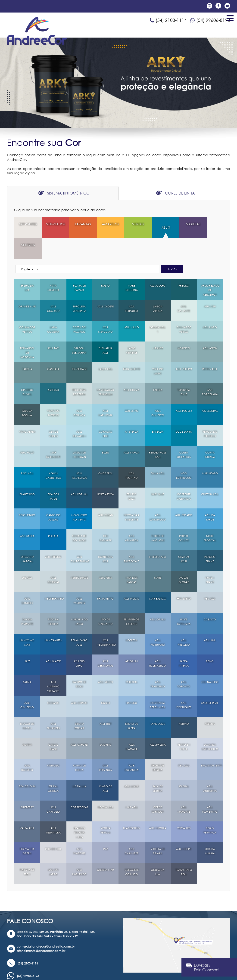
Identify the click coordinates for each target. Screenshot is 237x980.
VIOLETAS (184, 224)
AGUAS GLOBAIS (184, 559)
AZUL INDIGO (131, 580)
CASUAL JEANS (53, 726)
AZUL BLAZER (53, 643)
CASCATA (53, 348)
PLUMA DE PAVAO (79, 267)
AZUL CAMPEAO (27, 685)
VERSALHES (184, 807)
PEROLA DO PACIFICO (210, 413)
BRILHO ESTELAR (79, 705)
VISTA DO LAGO (158, 351)
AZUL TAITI (53, 327)
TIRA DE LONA (27, 768)
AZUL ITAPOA (132, 434)
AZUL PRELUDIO (184, 622)
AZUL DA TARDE (210, 497)
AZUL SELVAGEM (79, 413)
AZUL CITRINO (79, 685)
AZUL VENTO (106, 661)
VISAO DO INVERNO (53, 392)
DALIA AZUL (158, 453)
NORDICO (184, 327)
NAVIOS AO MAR (27, 622)
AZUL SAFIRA (27, 515)
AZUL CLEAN (106, 494)
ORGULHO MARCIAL (27, 538)
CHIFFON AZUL (210, 476)
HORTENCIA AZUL (105, 538)
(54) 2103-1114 (168, 20)
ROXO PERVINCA (210, 810)
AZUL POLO (27, 432)
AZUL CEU (210, 286)
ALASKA (27, 724)
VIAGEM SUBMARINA (79, 330)
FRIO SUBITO (184, 578)
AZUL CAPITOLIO (53, 789)
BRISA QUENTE (131, 351)
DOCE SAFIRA (184, 413)
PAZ (106, 828)
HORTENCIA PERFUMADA (158, 685)
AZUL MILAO (132, 307)
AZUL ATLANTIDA (131, 518)
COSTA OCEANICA (184, 434)
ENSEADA (158, 411)
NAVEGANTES (54, 620)
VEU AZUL (210, 578)
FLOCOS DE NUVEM (27, 705)
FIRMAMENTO (106, 578)
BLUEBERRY (27, 787)
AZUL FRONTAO (131, 455)
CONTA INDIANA (210, 434)
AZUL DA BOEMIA (27, 392)
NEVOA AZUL (106, 789)
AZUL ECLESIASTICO (159, 643)
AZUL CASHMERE (132, 831)
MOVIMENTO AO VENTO (80, 497)
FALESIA (158, 369)
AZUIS (158, 228)
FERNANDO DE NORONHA (27, 332)
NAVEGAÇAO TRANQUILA (106, 372)
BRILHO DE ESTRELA (158, 747)
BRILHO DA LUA (27, 267)
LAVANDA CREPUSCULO (210, 726)
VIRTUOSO (53, 745)
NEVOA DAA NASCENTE (131, 497)
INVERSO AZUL (158, 538)
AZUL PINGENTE (79, 831)
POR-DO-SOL (53, 831)
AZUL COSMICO (53, 288)
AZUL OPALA (158, 601)
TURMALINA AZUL (105, 330)
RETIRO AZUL (210, 348)
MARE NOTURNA (132, 267)
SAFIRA (27, 661)
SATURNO (106, 724)
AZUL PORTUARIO (158, 622)
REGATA (53, 515)
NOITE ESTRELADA (184, 601)
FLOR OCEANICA (131, 747)
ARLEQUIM (131, 640)
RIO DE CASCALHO (106, 601)
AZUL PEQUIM (184, 392)
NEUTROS (210, 224)
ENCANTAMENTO (212, 745)
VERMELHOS (55, 224)
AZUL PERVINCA (105, 747)
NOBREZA (131, 620)
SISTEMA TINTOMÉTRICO (64, 193)
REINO (210, 640)
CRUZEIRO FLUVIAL (27, 372)
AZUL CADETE (105, 288)
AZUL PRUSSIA (158, 726)
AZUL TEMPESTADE (79, 455)
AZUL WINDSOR (79, 580)
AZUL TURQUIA (158, 810)
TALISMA (27, 348)
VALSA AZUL (27, 807)
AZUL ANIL (210, 620)
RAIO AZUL (27, 453)
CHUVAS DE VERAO (184, 309)
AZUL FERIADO (184, 497)
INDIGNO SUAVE (210, 538)
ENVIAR (172, 248)
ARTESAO (53, 369)
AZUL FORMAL (79, 476)
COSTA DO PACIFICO (79, 309)
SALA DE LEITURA (158, 768)
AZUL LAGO (210, 307)
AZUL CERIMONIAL (106, 643)
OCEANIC (53, 682)
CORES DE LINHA (176, 193)
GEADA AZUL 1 (158, 309)
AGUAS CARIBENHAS (53, 455)
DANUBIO (132, 682)
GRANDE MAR (27, 288)
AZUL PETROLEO (132, 288)
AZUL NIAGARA (131, 726)
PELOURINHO (27, 494)
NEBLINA (210, 703)
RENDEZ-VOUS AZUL (158, 434)
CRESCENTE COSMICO (132, 851)
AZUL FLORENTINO (210, 789)
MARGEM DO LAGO (79, 601)
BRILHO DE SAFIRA (132, 705)
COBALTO (210, 599)
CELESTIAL (132, 661)
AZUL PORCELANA (210, 372)
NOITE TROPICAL (210, 518)
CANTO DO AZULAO (53, 497)
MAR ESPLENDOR (53, 434)
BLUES (105, 432)
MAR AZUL (132, 787)
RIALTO (106, 265)
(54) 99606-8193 (210, 20)
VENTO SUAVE (79, 559)
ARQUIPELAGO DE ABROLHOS (211, 269)
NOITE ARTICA (105, 476)
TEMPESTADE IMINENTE (131, 601)
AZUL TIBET (106, 703)
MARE (158, 557)
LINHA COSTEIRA (53, 309)
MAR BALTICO (158, 580)
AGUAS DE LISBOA (79, 747)
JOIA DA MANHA (210, 831)
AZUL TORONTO (184, 664)
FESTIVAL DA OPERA (27, 831)
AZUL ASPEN (210, 327)
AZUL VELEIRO (184, 351)
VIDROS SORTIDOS (158, 789)
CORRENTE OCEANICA (184, 476)
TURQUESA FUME (184, 372)
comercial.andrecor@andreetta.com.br (46, 926)
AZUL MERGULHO (106, 309)
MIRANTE (158, 327)
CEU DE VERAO (53, 413)
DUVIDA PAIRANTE (27, 601)
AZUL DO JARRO (53, 851)
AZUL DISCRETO (27, 747)
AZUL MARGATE (184, 789)
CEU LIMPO (131, 390)
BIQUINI (105, 682)
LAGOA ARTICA (158, 288)
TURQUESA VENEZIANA (79, 288)
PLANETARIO (27, 474)
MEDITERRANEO (55, 578)
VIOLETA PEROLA (105, 810)
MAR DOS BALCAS (132, 559)
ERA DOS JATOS (53, 476)
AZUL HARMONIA (106, 392)
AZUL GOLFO (158, 267)
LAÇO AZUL (105, 348)
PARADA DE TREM (27, 851)
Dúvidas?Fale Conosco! (203, 967)
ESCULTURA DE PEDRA (79, 372)
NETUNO (184, 703)
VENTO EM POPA (184, 726)
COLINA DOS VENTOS (27, 309)
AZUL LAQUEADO (79, 851)
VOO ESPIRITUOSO (184, 455)
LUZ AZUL (27, 557)
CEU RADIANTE (105, 518)
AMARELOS (106, 224)
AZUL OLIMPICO (158, 392)
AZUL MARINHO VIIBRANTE (53, 666)
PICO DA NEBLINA (53, 601)
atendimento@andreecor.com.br (41, 930)
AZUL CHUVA (132, 372)
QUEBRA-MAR (105, 851)
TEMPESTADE (79, 348)
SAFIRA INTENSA (184, 643)
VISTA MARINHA (53, 267)
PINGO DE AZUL (105, 768)
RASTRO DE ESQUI (79, 664)
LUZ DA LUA (79, 766)
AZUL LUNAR (132, 766)
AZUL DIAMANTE (184, 288)
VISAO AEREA (27, 413)
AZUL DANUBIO (27, 580)
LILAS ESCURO (132, 810)
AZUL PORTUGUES (184, 685)
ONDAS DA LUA (158, 851)
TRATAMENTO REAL (184, 851)
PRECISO (184, 265)
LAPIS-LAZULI (158, 705)
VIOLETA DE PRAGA (158, 831)
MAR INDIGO (210, 455)
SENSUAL (184, 766)
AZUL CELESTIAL (53, 559)
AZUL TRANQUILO (158, 664)
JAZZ (27, 640)
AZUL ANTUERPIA (210, 768)
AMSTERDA (131, 411)
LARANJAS (79, 224)
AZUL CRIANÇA (79, 392)
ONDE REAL (105, 453)
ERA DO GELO (131, 476)
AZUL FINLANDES (53, 705)
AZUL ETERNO (53, 538)
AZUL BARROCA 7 (132, 538)
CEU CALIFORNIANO (82, 538)
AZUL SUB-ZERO (79, 643)
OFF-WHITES (27, 226)
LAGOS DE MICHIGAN (79, 434)
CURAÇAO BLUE (105, 413)
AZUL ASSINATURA (53, 810)
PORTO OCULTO (184, 518)
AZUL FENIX (105, 557)
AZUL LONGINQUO (158, 497)
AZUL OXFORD (79, 726)
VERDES (131, 224)
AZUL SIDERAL (210, 392)
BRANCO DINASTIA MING (79, 812)
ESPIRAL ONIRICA (53, 768)
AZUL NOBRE (184, 828)
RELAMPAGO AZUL (80, 622)
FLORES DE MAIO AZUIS (158, 518)
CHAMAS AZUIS (184, 538)
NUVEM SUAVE (210, 559)
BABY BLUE (158, 474)
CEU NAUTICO (210, 664)
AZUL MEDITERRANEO (107, 622)
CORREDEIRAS (80, 787)
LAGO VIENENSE (132, 330)
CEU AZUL (184, 745)
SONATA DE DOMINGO (79, 518)
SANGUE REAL (210, 685)
